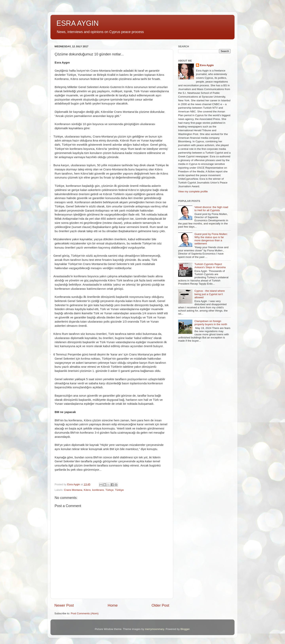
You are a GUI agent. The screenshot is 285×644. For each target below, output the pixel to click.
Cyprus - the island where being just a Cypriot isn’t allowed (209, 294)
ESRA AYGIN (77, 23)
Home (113, 605)
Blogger (185, 629)
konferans (98, 490)
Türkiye (119, 490)
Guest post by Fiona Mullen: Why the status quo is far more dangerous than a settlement (211, 239)
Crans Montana (73, 490)
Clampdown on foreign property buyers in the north (211, 323)
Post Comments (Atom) (85, 613)
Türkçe (109, 490)
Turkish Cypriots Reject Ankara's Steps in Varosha (210, 266)
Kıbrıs (87, 490)
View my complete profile (193, 191)
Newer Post (64, 605)
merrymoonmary (154, 629)
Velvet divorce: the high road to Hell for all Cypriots (211, 209)
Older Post (160, 605)
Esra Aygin (207, 65)
